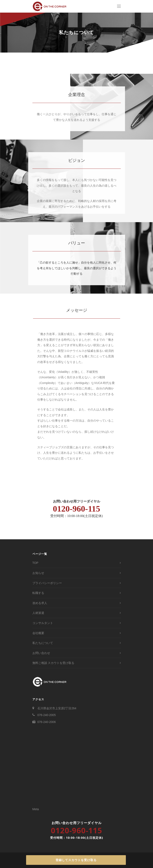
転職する (38, 593)
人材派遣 (38, 613)
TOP (35, 563)
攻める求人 (40, 603)
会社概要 (38, 633)
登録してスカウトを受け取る (76, 860)
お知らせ (38, 573)
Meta (36, 809)
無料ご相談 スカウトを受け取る (53, 663)
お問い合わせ (41, 653)
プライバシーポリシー (47, 583)
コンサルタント (43, 623)
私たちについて (43, 643)
